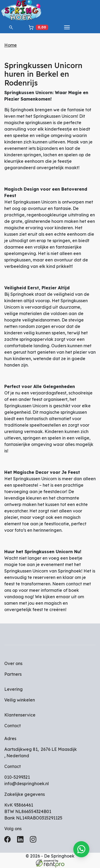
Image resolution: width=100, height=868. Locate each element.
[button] (11, 27)
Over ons (13, 664)
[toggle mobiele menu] (67, 27)
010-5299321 (17, 778)
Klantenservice (20, 715)
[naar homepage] (21, 11)
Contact (13, 726)
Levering (13, 690)
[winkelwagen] (38, 27)
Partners (13, 675)
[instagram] (34, 841)
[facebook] (9, 841)
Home (11, 45)
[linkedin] (21, 841)
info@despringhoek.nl (27, 784)
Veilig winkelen (20, 700)
